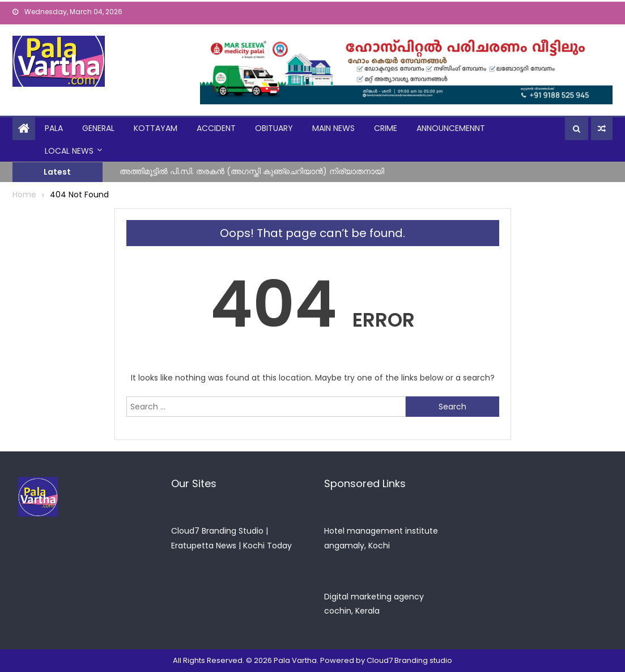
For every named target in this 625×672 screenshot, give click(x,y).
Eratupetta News (204, 546)
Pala (54, 128)
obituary (274, 128)
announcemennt (451, 128)
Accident (216, 128)
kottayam (156, 128)
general (98, 128)
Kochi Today (267, 546)
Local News (69, 151)
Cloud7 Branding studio (409, 660)
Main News (333, 128)
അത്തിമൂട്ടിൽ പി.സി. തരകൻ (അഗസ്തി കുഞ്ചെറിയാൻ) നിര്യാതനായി (252, 171)
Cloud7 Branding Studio (217, 531)
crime (386, 128)
